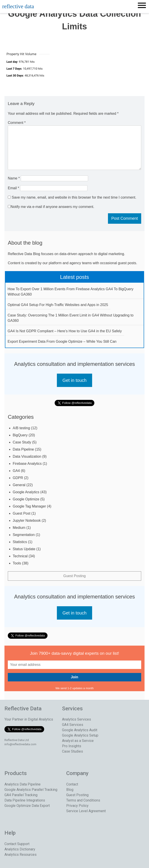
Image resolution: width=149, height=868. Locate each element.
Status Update (24, 549)
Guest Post (22, 513)
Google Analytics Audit (80, 730)
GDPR (18, 478)
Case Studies (72, 751)
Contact (72, 784)
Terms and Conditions (83, 800)
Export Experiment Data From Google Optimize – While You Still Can (62, 341)
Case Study (22, 442)
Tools (17, 563)
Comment (17, 123)
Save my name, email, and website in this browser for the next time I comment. (74, 197)
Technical (20, 556)
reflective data (18, 6)
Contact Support (17, 844)
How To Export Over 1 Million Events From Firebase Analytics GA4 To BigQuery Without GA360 (70, 292)
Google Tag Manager (29, 506)
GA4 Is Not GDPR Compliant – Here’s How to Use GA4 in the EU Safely (65, 331)
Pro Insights (72, 746)
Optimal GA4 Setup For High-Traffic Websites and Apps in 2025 (58, 305)
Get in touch (74, 380)
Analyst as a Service (78, 741)
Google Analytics (26, 492)
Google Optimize (26, 499)
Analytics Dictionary (20, 849)
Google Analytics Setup (80, 735)
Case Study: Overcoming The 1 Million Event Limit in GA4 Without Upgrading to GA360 (70, 318)
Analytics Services (77, 719)
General (19, 485)
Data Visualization (27, 456)
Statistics (20, 542)
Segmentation (24, 535)
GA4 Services (73, 725)
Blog (70, 790)
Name (14, 178)
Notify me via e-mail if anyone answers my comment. (51, 207)
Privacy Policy (77, 806)
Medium (19, 528)
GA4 (16, 471)
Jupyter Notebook (27, 521)
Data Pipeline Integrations (25, 800)
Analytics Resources (21, 855)
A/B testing (21, 428)
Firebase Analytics (27, 464)
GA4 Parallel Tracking (21, 795)
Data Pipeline (23, 449)
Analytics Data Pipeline (23, 784)
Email (13, 188)
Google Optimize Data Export (27, 806)
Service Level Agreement (86, 811)
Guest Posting (75, 576)
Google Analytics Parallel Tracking (31, 790)
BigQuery (20, 435)
